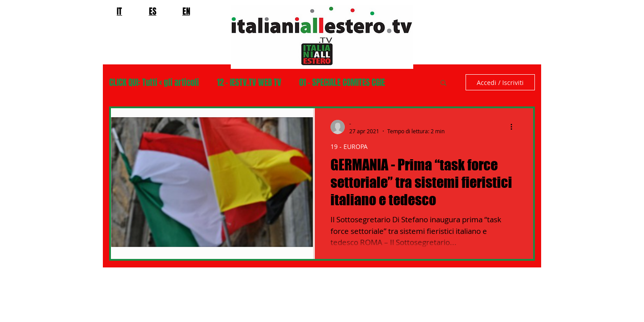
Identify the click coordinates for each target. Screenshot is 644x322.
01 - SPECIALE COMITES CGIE (342, 83)
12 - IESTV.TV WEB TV (249, 83)
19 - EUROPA (349, 146)
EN (186, 11)
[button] (443, 83)
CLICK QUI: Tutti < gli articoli (154, 83)
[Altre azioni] (514, 127)
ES (153, 11)
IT (119, 11)
